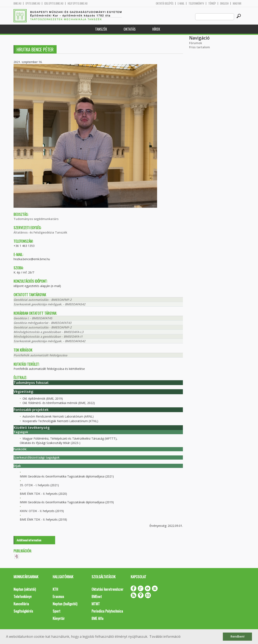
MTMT (96, 604)
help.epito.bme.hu (78, 3)
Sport (56, 611)
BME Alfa (97, 618)
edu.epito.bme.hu (54, 3)
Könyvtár (59, 618)
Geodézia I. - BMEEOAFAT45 (33, 318)
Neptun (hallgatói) (65, 604)
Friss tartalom (200, 47)
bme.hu (17, 3)
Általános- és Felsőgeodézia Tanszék (40, 232)
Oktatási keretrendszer (107, 589)
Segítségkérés (23, 611)
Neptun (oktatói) (25, 589)
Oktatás (130, 29)
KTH (55, 589)
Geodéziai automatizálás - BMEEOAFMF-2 (43, 300)
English (224, 3)
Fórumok (196, 43)
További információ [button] (165, 637)
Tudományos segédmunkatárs (36, 219)
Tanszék (101, 29)
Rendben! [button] (238, 636)
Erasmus (58, 596)
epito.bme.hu (33, 3)
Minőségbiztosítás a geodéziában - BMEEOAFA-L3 (48, 332)
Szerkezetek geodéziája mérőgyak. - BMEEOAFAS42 (49, 304)
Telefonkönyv (196, 3)
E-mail (181, 3)
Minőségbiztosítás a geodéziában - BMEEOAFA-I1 (48, 336)
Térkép (212, 3)
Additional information (29, 540)
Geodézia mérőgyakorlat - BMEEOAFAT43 (42, 323)
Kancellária (21, 604)
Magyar (237, 3)
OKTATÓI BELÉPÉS (165, 3)
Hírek (156, 29)
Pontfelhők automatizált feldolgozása (40, 355)
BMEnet (97, 596)
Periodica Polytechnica (107, 611)
